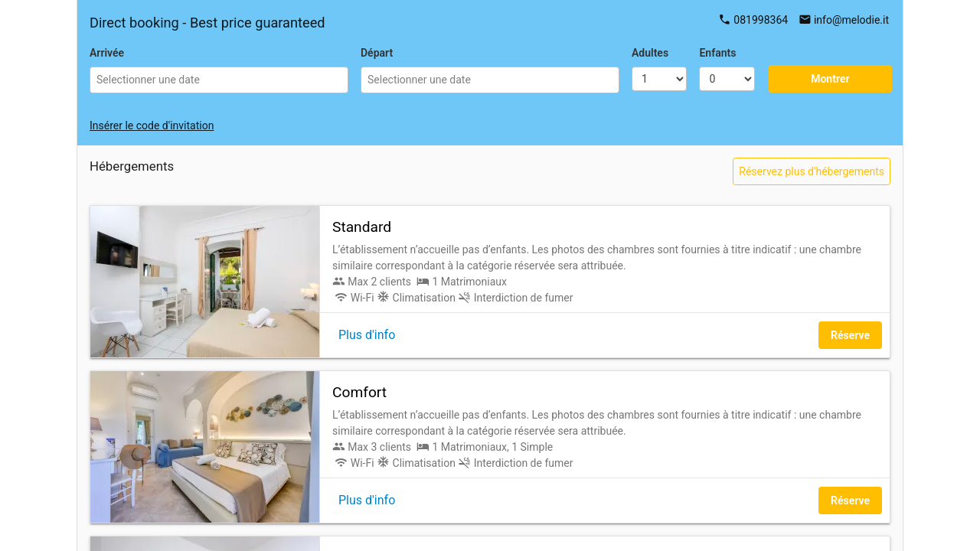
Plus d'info (367, 335)
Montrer (830, 79)
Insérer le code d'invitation (152, 126)
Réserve (850, 335)
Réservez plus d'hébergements (812, 171)
